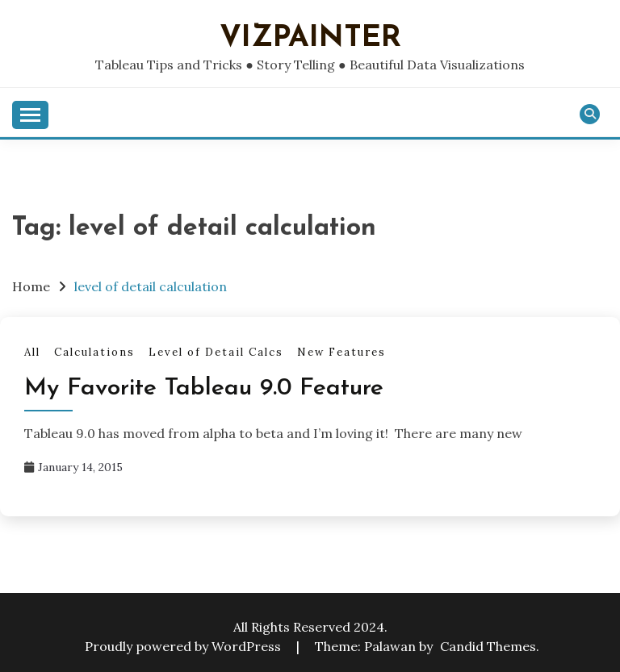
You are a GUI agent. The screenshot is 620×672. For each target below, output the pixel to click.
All (32, 352)
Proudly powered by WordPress (184, 646)
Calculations (94, 352)
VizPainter (310, 38)
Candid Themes (488, 646)
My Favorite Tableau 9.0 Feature (204, 388)
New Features (341, 352)
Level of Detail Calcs (216, 352)
